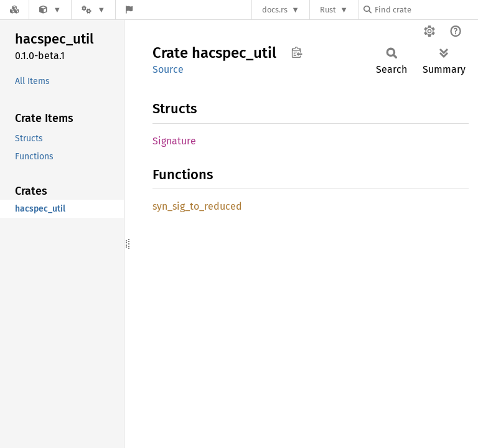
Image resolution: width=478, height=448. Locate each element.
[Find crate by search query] (426, 10)
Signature (174, 141)
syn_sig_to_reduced (197, 206)
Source (168, 69)
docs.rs (275, 10)
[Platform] (93, 10)
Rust (328, 10)
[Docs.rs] (14, 10)
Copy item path (297, 52)
